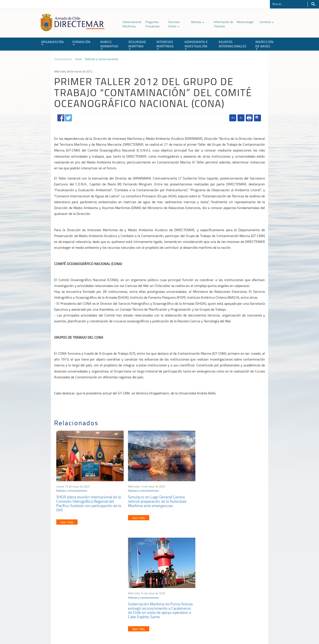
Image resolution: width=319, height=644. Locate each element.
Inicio (78, 59)
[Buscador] (289, 4)
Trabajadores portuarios (236, 587)
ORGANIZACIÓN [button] (52, 42)
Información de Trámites (223, 24)
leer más (67, 521)
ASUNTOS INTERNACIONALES (233, 44)
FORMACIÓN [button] (81, 42)
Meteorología (245, 22)
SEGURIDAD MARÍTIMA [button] (137, 45)
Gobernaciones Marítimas (132, 24)
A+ (233, 118)
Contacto (267, 22)
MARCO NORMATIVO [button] (109, 45)
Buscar (313, 4)
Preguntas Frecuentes (153, 24)
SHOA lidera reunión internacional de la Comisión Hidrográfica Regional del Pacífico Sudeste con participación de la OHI (89, 502)
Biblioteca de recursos (112, 631)
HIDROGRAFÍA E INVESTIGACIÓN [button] (196, 45)
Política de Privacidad (82, 631)
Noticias (198, 22)
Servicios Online (174, 24)
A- (241, 118)
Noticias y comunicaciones (102, 59)
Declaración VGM (232, 593)
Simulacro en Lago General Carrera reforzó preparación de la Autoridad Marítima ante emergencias (156, 500)
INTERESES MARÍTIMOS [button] (165, 45)
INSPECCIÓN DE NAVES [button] (264, 45)
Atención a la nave (233, 582)
